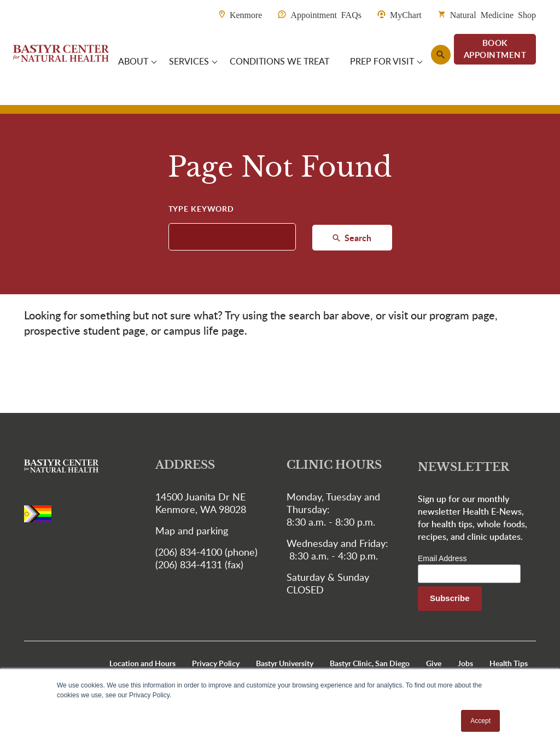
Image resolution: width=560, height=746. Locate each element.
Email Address (442, 558)
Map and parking (192, 531)
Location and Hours (142, 663)
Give (434, 663)
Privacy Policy (216, 663)
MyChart (406, 14)
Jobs (465, 663)
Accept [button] (480, 721)
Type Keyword (202, 209)
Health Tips (509, 663)
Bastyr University (285, 663)
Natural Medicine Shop (493, 14)
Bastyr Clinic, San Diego (370, 663)
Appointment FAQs (326, 14)
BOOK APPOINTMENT (495, 49)
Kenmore (246, 14)
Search (357, 238)
